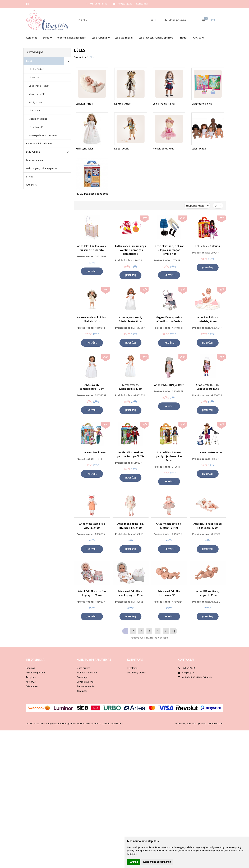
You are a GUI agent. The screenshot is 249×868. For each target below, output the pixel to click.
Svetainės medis (85, 686)
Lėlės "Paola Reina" (39, 86)
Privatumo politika (35, 673)
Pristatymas (32, 686)
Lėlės (29, 61)
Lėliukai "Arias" (37, 69)
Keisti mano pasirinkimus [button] (157, 862)
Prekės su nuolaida (87, 673)
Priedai (183, 38)
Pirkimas (30, 668)
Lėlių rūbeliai (33, 152)
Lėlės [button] (46, 38)
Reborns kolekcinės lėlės (71, 38)
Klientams (135, 660)
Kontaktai (142, 4)
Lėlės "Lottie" (35, 110)
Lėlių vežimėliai (124, 38)
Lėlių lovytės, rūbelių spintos (156, 38)
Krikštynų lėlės (36, 102)
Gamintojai (82, 677)
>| (174, 631)
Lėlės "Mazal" (36, 127)
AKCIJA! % (199, 38)
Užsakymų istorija (136, 673)
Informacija (35, 660)
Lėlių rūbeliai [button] (99, 38)
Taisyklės (31, 677)
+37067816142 (97, 4)
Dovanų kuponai (85, 682)
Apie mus (32, 38)
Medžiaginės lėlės (38, 119)
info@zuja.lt (122, 4)
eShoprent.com (215, 724)
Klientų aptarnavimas (94, 660)
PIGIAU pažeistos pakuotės (43, 135)
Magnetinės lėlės (37, 94)
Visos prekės (83, 668)
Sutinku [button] (134, 862)
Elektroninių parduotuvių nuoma (190, 724)
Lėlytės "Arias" (36, 77)
